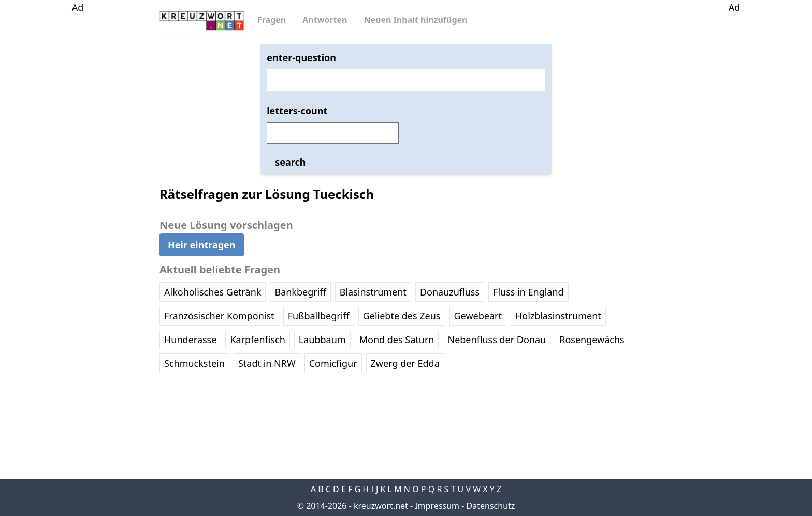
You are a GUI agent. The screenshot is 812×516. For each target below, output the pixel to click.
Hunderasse (190, 340)
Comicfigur (333, 363)
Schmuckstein (194, 363)
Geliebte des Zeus (402, 316)
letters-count (297, 111)
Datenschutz (491, 506)
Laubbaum (322, 340)
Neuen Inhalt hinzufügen (415, 20)
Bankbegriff (300, 292)
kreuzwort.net (381, 506)
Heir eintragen (202, 245)
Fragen (272, 20)
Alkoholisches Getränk (213, 292)
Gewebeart (478, 316)
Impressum (437, 506)
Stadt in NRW (267, 363)
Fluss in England (528, 292)
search (290, 162)
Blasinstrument (373, 292)
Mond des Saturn (397, 340)
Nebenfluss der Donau (497, 340)
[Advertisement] (78, 170)
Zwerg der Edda (405, 363)
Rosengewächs (592, 340)
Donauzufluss (450, 292)
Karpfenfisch (257, 340)
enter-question (301, 57)
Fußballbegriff (319, 316)
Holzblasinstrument (558, 316)
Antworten (325, 20)
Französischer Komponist (219, 316)
